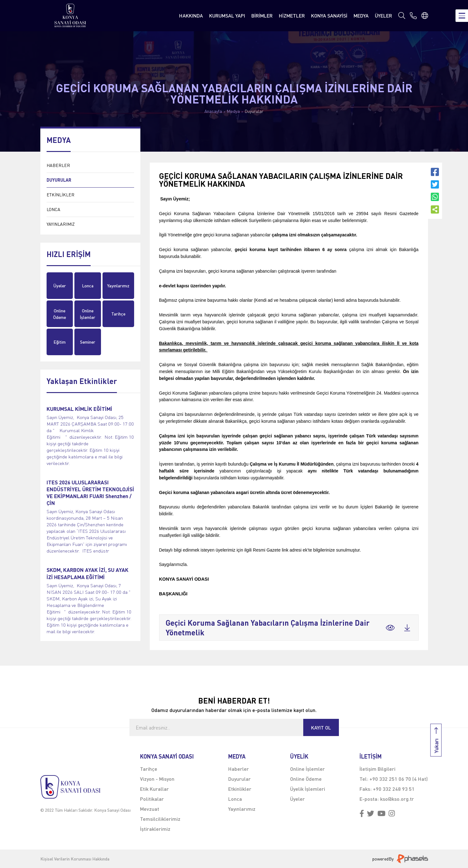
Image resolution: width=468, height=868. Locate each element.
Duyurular (254, 111)
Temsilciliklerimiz (160, 819)
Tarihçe (118, 314)
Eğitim (60, 342)
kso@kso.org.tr (397, 799)
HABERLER (58, 165)
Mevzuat (150, 809)
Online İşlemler (88, 314)
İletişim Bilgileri (377, 769)
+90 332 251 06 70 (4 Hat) (399, 779)
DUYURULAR (59, 180)
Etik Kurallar (154, 789)
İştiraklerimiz (155, 829)
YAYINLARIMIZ (61, 224)
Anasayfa (213, 111)
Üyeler (60, 286)
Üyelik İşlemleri (308, 789)
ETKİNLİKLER (60, 195)
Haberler (239, 769)
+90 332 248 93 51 (394, 789)
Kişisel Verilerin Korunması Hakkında (75, 859)
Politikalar (152, 799)
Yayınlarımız (118, 286)
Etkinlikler (240, 789)
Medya (233, 111)
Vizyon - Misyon (157, 779)
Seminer (88, 342)
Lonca (88, 286)
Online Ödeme (60, 314)
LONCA (53, 209)
